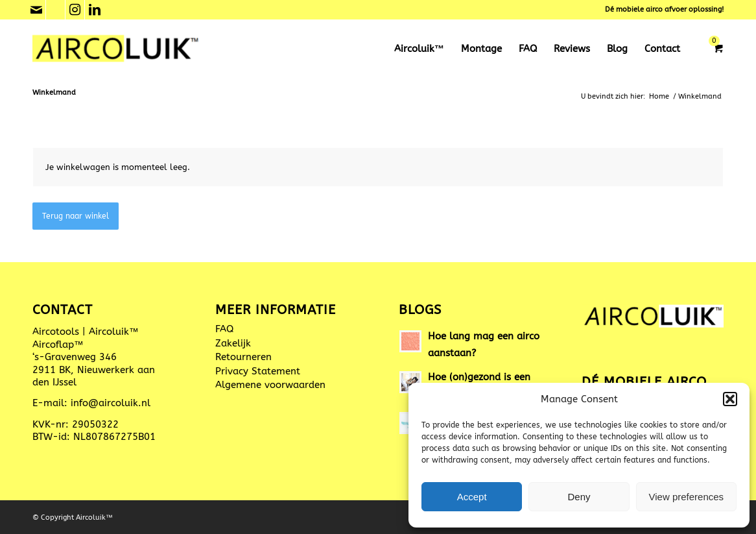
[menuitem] (419, 49)
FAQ (224, 329)
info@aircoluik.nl (111, 403)
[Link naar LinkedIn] (95, 10)
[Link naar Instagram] (75, 10)
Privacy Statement (258, 371)
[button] (730, 399)
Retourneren (243, 357)
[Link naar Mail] (36, 10)
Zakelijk (233, 343)
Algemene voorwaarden (270, 385)
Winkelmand (54, 92)
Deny (579, 497)
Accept (472, 497)
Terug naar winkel (76, 216)
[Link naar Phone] (55, 10)
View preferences (687, 497)
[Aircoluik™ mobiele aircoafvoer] (116, 49)
